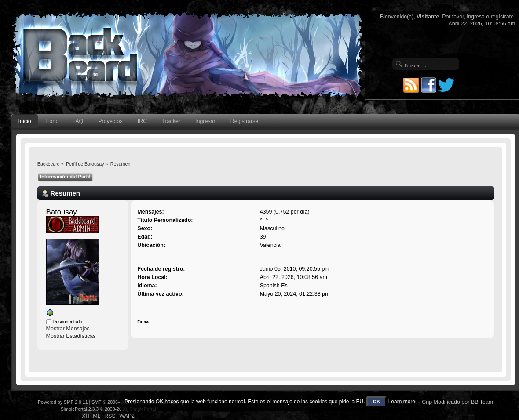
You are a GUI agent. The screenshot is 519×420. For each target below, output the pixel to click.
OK (377, 402)
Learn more (402, 402)
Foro (52, 121)
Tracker (171, 121)
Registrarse (245, 121)
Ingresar (205, 121)
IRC (142, 121)
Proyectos (110, 121)
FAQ (78, 121)
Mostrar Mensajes (68, 329)
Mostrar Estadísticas (71, 336)
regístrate (502, 17)
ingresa (476, 17)
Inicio (25, 121)
